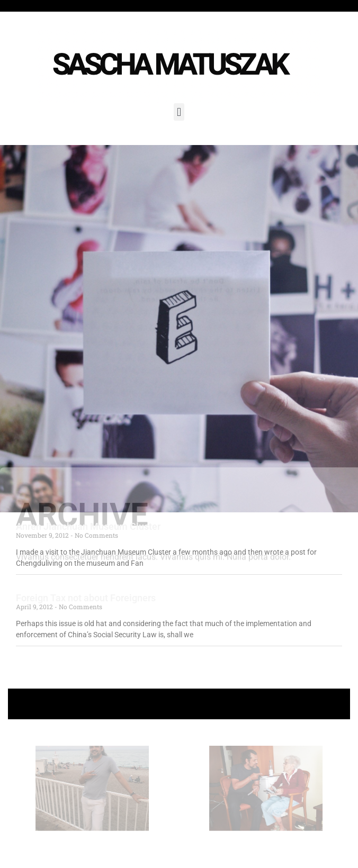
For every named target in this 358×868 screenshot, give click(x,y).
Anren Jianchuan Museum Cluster (88, 526)
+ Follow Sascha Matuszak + (179, 704)
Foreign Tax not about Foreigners (86, 598)
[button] (179, 112)
